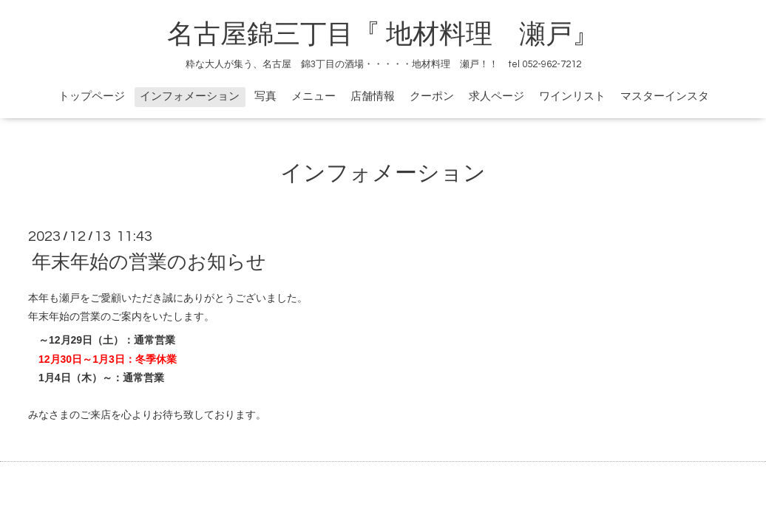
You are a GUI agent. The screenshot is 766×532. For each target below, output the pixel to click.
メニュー (313, 96)
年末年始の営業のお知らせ (149, 262)
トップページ (92, 96)
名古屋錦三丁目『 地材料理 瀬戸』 (396, 35)
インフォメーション (190, 96)
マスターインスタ (665, 96)
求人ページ (496, 96)
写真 (265, 96)
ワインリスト (572, 96)
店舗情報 (373, 96)
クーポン (432, 96)
